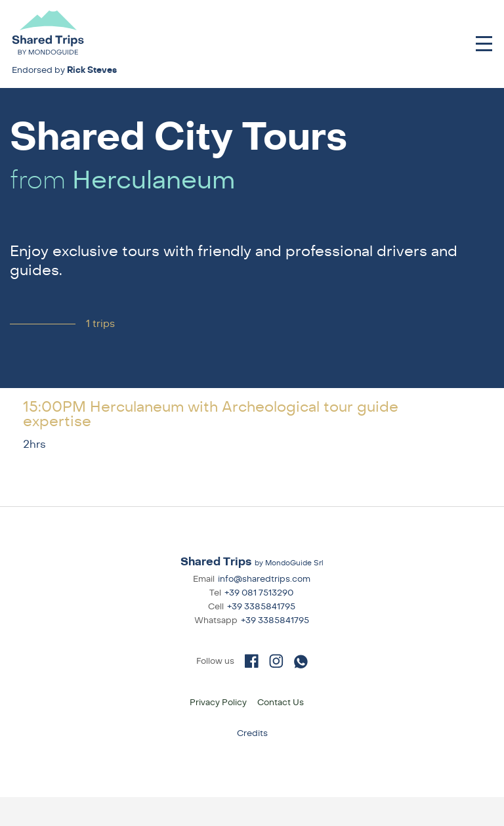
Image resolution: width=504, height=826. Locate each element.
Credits (252, 733)
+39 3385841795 (261, 607)
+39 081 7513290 (259, 593)
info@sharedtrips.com (264, 579)
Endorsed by (64, 70)
